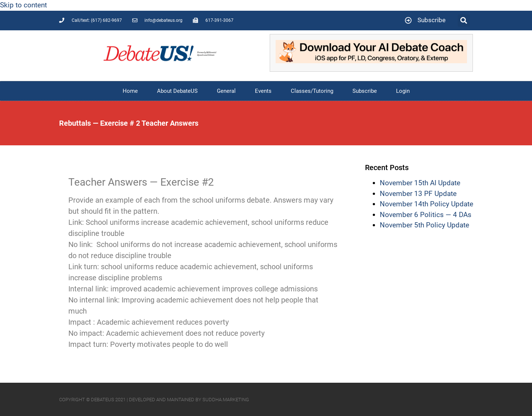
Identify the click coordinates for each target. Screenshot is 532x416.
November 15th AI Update (420, 183)
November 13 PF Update (418, 194)
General (226, 91)
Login (403, 91)
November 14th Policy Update (427, 204)
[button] (464, 21)
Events (263, 91)
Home (130, 91)
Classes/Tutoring (312, 91)
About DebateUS (177, 91)
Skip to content (23, 5)
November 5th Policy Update (424, 225)
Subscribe (365, 91)
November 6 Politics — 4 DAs (426, 215)
